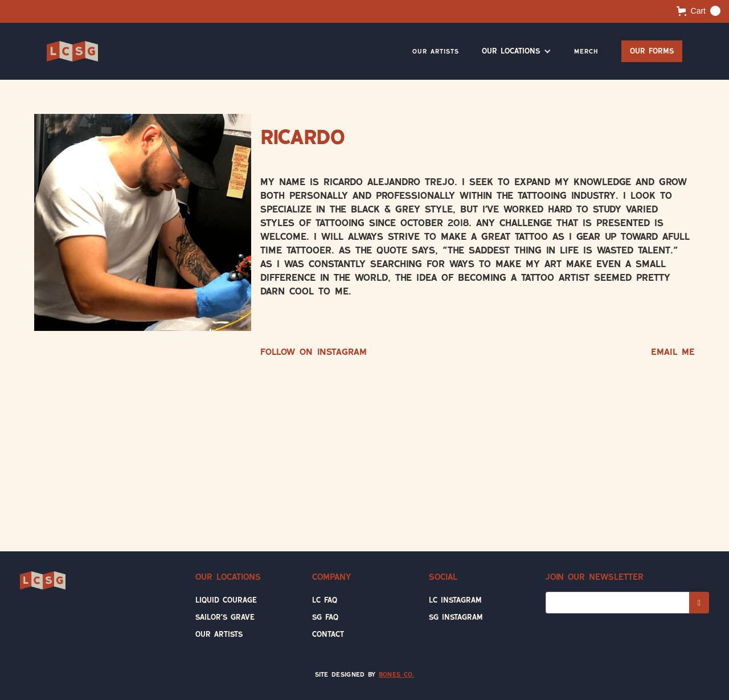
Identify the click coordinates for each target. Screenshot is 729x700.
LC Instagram (455, 600)
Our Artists (436, 51)
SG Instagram (456, 617)
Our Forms (652, 51)
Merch (586, 51)
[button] (699, 11)
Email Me (673, 352)
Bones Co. (397, 674)
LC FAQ (325, 600)
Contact (328, 634)
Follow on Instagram (314, 352)
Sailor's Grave (225, 617)
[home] (72, 51)
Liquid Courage (226, 600)
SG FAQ (325, 617)
